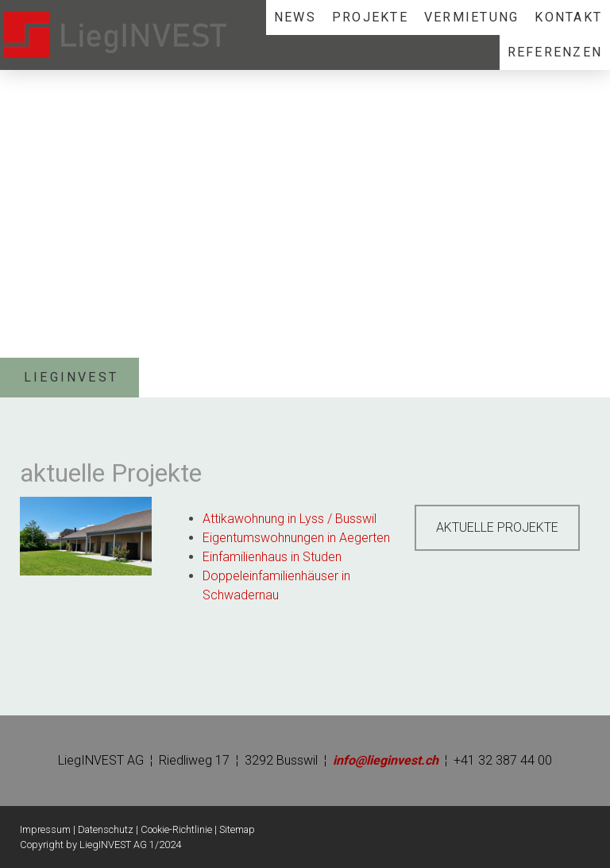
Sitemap (237, 829)
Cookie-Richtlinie (176, 829)
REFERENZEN (555, 52)
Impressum (45, 829)
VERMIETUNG (471, 17)
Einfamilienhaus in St (259, 557)
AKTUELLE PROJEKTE (497, 527)
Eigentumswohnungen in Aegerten (296, 538)
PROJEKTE (370, 17)
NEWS (295, 17)
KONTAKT (568, 17)
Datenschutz (106, 829)
